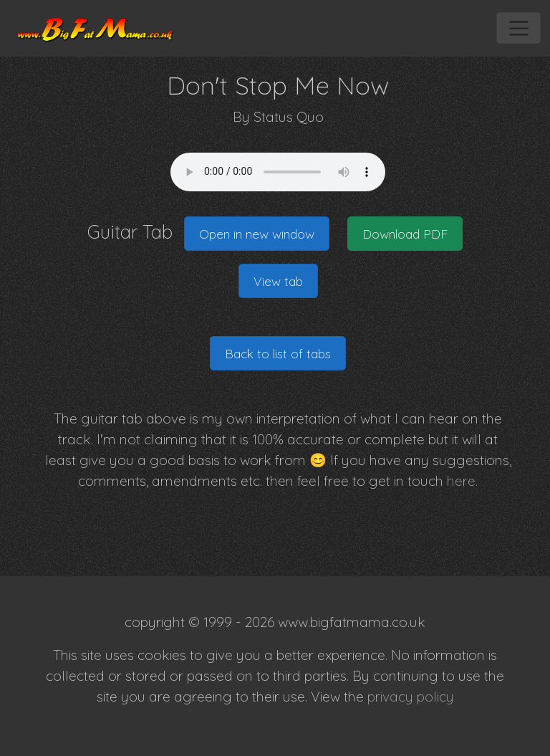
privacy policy (411, 697)
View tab (278, 281)
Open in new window (257, 234)
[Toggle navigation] (518, 28)
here (461, 481)
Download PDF (405, 234)
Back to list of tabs (278, 353)
